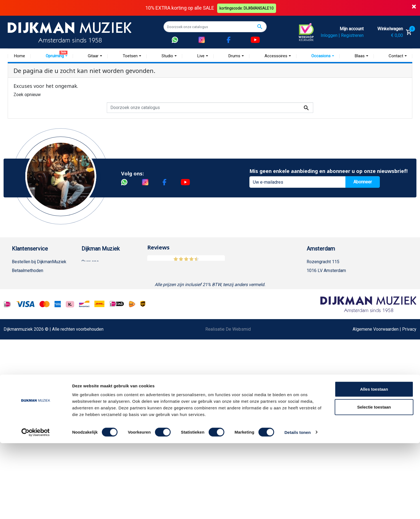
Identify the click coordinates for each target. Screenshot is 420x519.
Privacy (19, 332)
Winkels (89, 297)
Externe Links (25, 403)
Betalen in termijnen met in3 (38, 376)
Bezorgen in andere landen (37, 385)
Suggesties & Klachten (34, 341)
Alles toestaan (374, 465)
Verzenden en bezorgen (35, 288)
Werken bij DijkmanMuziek (107, 279)
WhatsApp (22, 350)
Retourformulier (27, 359)
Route (318, 297)
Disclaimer (22, 323)
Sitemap (89, 288)
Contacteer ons (26, 394)
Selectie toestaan (374, 483)
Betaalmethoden (28, 271)
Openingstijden (327, 288)
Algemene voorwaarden (35, 297)
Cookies (20, 367)
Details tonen (297, 508)
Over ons (90, 262)
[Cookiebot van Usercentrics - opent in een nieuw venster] (36, 508)
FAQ (16, 306)
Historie (89, 271)
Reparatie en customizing (36, 315)
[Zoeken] (215, 27)
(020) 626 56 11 (328, 279)
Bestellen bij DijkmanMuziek (39, 262)
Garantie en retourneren (34, 279)
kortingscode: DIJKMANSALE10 (247, 8)
